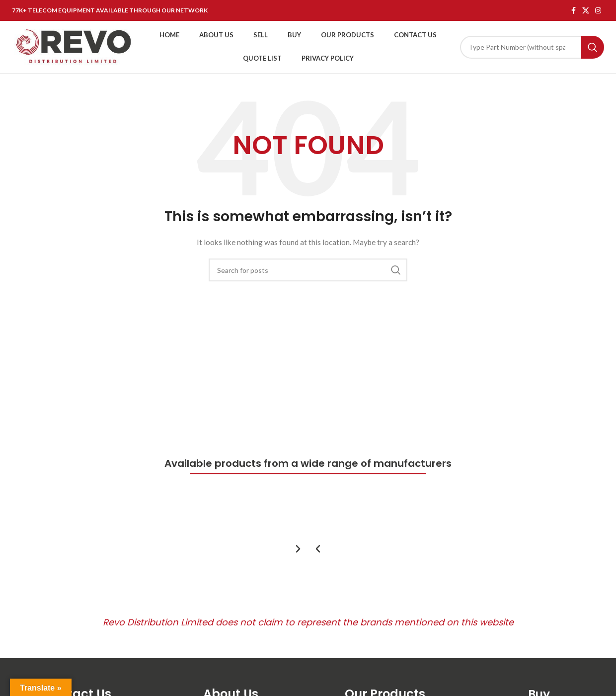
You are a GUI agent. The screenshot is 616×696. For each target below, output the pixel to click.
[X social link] (586, 11)
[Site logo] (74, 46)
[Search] (532, 47)
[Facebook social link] (573, 11)
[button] (318, 549)
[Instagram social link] (598, 11)
